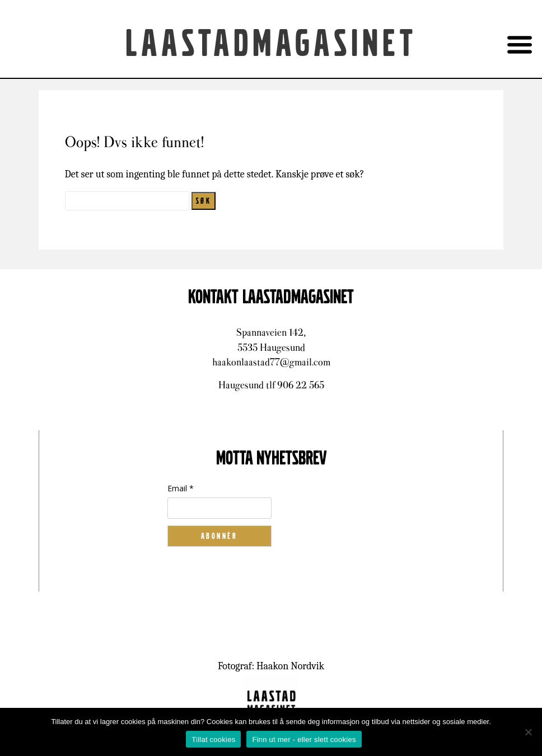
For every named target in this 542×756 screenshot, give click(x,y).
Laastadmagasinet (271, 44)
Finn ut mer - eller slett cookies (304, 739)
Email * (181, 488)
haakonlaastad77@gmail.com (271, 362)
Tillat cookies (213, 739)
